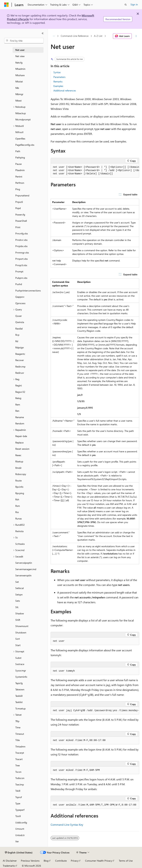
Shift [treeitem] (18, 620)
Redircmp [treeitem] (20, 367)
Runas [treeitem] (19, 518)
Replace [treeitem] (19, 443)
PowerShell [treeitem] (21, 221)
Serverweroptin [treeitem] (23, 575)
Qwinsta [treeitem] (20, 322)
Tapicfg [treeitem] (19, 683)
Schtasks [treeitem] (20, 544)
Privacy (75, 861)
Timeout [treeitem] (20, 734)
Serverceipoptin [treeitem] (24, 563)
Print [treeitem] (18, 227)
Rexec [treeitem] (18, 455)
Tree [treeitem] (17, 765)
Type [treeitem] (18, 803)
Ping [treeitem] (18, 189)
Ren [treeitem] (17, 411)
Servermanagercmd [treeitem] (26, 569)
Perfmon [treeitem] (20, 183)
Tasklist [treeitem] (19, 702)
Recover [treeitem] (20, 360)
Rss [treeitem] (17, 512)
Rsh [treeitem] (17, 499)
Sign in (134, 4)
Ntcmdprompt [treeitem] (23, 119)
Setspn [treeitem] (19, 594)
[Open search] (126, 5)
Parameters (59, 77)
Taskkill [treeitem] (19, 696)
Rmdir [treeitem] (18, 468)
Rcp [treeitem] (17, 335)
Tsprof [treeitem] (19, 797)
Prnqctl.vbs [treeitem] (21, 265)
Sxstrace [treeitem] (20, 664)
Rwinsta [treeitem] (19, 531)
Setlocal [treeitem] (19, 588)
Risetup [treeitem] (19, 461)
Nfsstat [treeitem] (19, 81)
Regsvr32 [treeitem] (20, 392)
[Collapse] (43, 33)
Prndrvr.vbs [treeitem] (21, 240)
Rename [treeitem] (20, 417)
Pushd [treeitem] (19, 284)
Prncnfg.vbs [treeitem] (22, 233)
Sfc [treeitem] (17, 607)
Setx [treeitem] (18, 601)
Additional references (65, 90)
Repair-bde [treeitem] (21, 436)
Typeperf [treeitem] (20, 810)
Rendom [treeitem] (20, 423)
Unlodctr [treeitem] (20, 835)
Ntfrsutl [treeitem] (19, 132)
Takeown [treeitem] (20, 689)
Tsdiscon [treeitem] (20, 778)
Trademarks (9, 866)
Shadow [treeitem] (20, 613)
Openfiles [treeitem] (20, 139)
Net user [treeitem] (20, 50)
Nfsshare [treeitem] (20, 75)
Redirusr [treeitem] (20, 373)
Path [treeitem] (18, 151)
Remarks (58, 81)
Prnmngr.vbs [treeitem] (22, 253)
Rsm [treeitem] (18, 506)
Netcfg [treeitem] (19, 63)
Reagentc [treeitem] (20, 354)
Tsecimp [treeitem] (20, 784)
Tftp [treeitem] (17, 721)
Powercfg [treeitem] (20, 215)
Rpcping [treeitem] (20, 493)
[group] (95, 171)
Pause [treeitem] (18, 164)
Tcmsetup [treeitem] (20, 708)
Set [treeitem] (17, 582)
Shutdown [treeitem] (21, 632)
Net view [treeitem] (20, 56)
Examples (58, 86)
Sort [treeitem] (18, 639)
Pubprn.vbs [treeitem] (21, 278)
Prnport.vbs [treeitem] (21, 259)
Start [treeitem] (18, 645)
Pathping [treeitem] (20, 157)
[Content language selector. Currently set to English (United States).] (19, 853)
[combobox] (24, 41)
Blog (46, 861)
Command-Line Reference (75, 36)
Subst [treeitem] (18, 658)
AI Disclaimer (10, 861)
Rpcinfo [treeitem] (19, 487)
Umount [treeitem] (20, 829)
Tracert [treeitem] (19, 759)
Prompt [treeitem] (19, 271)
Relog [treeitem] (18, 398)
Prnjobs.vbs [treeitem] (21, 246)
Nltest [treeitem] (18, 101)
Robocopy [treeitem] (21, 474)
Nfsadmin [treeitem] (20, 69)
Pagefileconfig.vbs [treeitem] (25, 145)
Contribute (61, 861)
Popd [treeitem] (18, 208)
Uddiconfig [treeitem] (21, 822)
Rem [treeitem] (18, 405)
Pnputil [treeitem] (19, 202)
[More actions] (136, 36)
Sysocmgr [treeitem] (21, 670)
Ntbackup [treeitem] (21, 113)
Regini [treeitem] (19, 385)
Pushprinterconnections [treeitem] (28, 291)
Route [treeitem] (18, 480)
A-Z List (98, 36)
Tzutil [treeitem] (18, 816)
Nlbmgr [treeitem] (19, 94)
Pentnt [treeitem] (19, 177)
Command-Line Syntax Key (67, 825)
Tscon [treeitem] (18, 772)
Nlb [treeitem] (17, 88)
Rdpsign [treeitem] (20, 347)
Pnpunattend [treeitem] (22, 195)
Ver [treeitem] (17, 841)
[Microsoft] (6, 5)
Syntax (57, 72)
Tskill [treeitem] (18, 791)
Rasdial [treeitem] (19, 329)
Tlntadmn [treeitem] (20, 746)
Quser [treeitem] (19, 316)
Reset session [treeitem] (22, 449)
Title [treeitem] (17, 740)
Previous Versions (30, 861)
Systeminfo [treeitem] (21, 677)
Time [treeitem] (18, 727)
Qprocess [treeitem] (20, 303)
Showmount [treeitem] (22, 626)
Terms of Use (126, 861)
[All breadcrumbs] (54, 36)
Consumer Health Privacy (99, 861)
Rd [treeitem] (17, 341)
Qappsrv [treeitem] (20, 297)
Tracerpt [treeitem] (20, 753)
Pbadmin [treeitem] (20, 170)
